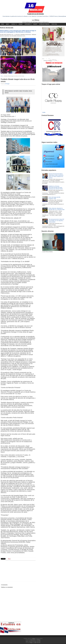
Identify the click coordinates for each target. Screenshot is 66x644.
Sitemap (21, 24)
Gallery (35, 24)
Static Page (54, 24)
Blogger (31, 643)
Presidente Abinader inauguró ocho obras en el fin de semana (18, 80)
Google (35, 643)
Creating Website (33, 640)
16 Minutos (34, 639)
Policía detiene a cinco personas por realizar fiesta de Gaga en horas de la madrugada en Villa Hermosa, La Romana (18, 31)
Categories (27, 24)
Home (2, 24)
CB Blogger (7, 84)
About (8, 24)
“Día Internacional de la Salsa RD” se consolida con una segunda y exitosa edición (56, 221)
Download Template (44, 24)
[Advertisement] (12, 571)
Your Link (31, 641)
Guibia (44, 112)
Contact (13, 24)
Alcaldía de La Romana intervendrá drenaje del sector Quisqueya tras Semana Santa (56, 188)
